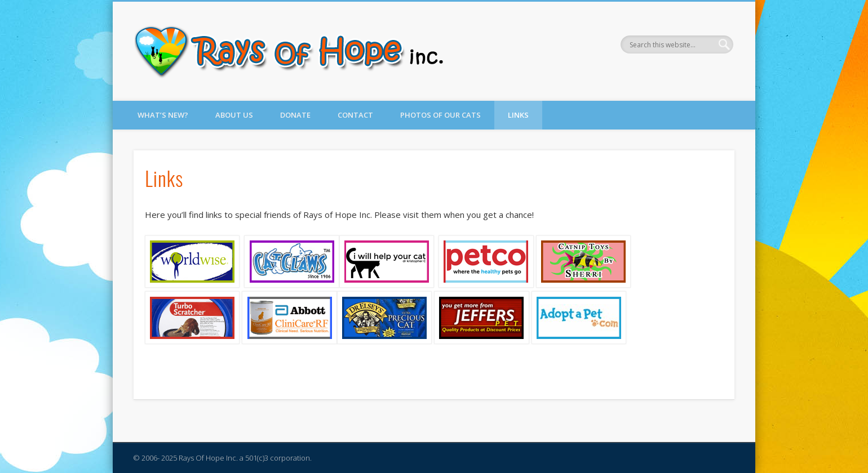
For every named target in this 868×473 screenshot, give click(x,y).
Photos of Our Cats (440, 115)
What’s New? (163, 115)
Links (518, 115)
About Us (234, 115)
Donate (295, 115)
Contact (355, 115)
